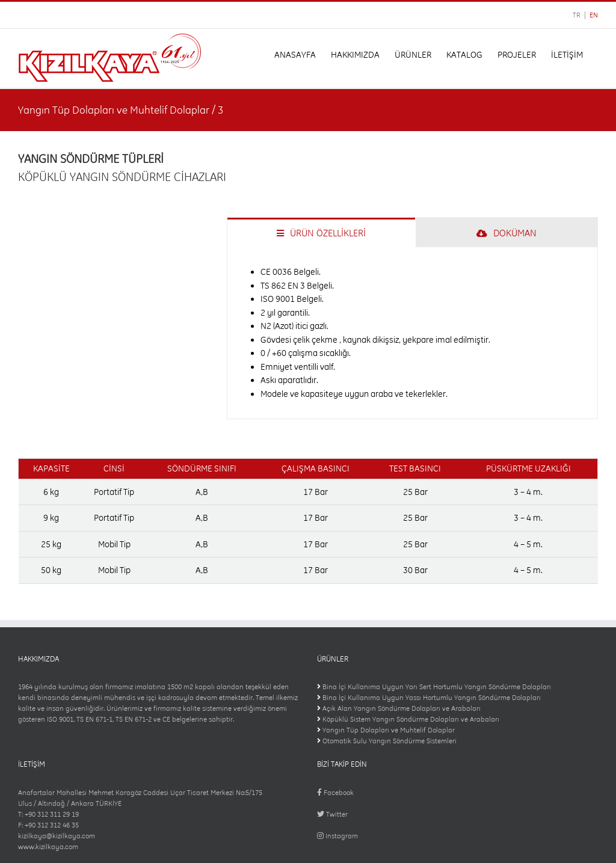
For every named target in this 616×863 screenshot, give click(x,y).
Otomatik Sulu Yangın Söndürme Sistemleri (390, 741)
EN (594, 15)
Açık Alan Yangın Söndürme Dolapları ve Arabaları (402, 708)
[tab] (321, 232)
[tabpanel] (412, 333)
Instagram (337, 836)
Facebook (335, 793)
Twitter (332, 814)
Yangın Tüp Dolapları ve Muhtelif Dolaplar (389, 730)
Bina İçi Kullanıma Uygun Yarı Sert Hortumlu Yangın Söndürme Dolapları (437, 687)
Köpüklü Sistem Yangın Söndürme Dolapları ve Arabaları (411, 719)
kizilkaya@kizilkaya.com (57, 836)
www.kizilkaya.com (48, 847)
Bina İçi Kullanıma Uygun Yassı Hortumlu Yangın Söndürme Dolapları (432, 698)
